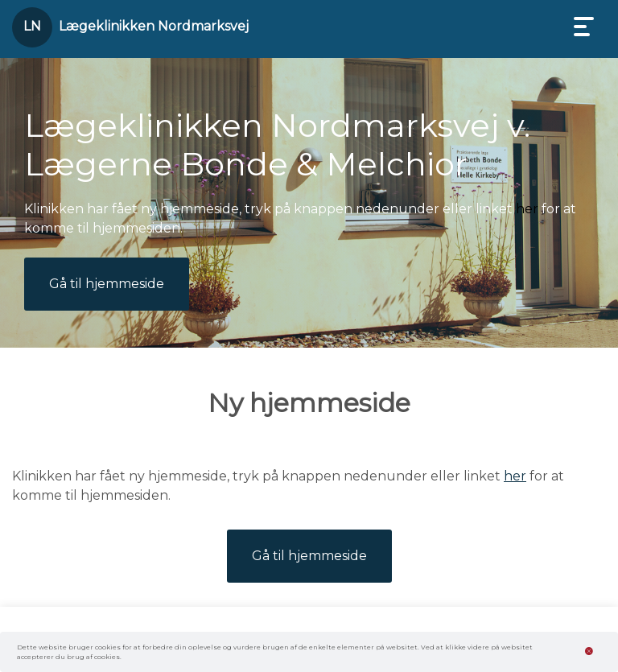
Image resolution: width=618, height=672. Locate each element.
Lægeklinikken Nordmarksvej (154, 26)
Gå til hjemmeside (107, 284)
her (527, 209)
